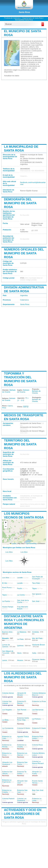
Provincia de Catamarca (12, 18)
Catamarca (24, 300)
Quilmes (20, 646)
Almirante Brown (39, 645)
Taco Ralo (36, 583)
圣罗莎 (26, 407)
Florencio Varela (38, 659)
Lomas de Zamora (6, 646)
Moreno (20, 660)
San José (36, 601)
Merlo (19, 653)
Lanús (5, 660)
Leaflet (13, 544)
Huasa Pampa (8, 607)
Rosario (5, 638)
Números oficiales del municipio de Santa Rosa (24, 253)
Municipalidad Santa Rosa (24, 20)
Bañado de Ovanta (9, 391)
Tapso (34, 588)
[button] (6, 523)
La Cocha (21, 595)
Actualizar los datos (12, 76)
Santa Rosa (24, 12)
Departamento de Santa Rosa (32, 18)
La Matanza (22, 632)
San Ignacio (37, 594)
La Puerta (6, 601)
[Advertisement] (24, 112)
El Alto (5, 583)
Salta (34, 653)
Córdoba (35, 632)
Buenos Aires (7, 632)
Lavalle (20, 578)
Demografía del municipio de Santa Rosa (20, 203)
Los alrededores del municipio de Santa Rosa (23, 677)
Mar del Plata (37, 638)
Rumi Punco (7, 588)
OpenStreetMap (31, 544)
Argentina (24, 295)
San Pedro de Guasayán (37, 578)
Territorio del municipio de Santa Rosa (20, 444)
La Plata (20, 639)
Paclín (20, 588)
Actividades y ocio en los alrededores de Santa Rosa (23, 814)
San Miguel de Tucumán (8, 652)
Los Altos (9, 552)
